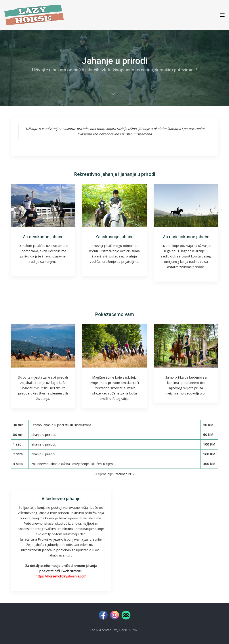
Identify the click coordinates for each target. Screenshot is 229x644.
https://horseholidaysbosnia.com (61, 576)
